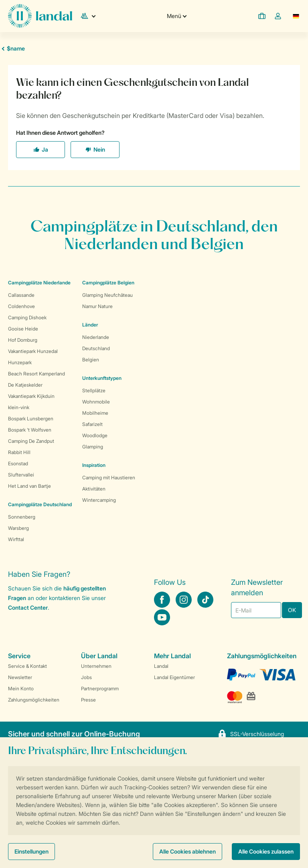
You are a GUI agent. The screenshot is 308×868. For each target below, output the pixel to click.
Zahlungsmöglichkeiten (34, 700)
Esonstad (18, 463)
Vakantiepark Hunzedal (33, 351)
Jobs (86, 677)
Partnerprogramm (100, 689)
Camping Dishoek (27, 317)
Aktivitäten (94, 489)
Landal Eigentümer (174, 677)
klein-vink (19, 407)
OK (292, 610)
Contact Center (28, 607)
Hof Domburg (23, 340)
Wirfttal (16, 539)
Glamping (93, 447)
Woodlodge (95, 435)
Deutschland (96, 348)
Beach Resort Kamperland (36, 374)
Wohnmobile (96, 402)
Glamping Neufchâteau (107, 295)
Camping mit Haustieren (109, 478)
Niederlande (96, 337)
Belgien (91, 360)
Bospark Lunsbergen (31, 419)
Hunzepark (20, 362)
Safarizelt (92, 424)
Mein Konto (21, 689)
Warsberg (18, 528)
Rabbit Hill (19, 452)
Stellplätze (94, 390)
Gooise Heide (23, 329)
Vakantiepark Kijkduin (31, 396)
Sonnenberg (22, 517)
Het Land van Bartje (29, 486)
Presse (88, 700)
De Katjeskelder (25, 385)
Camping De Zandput (31, 441)
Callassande (21, 295)
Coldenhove (21, 306)
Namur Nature (97, 306)
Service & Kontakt (27, 666)
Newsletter (20, 677)
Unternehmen (96, 666)
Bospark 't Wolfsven (30, 430)
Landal (161, 666)
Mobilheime (95, 413)
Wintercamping (99, 500)
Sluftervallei (21, 475)
